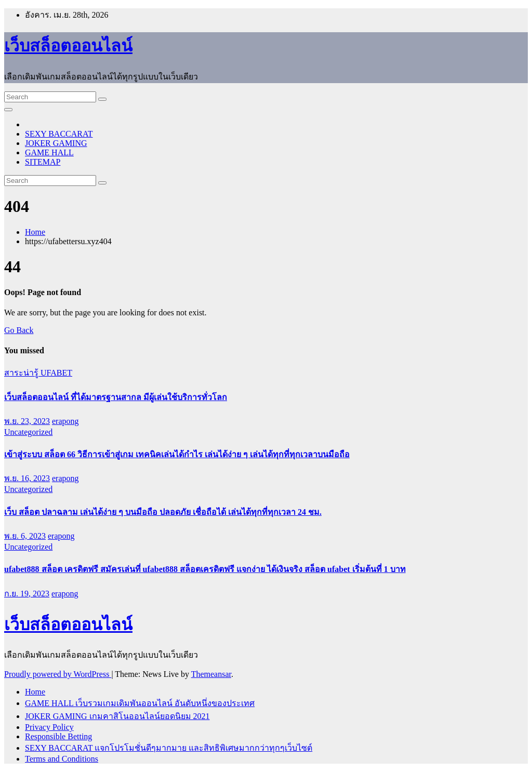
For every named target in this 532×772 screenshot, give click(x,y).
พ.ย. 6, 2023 (25, 536)
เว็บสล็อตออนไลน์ (68, 46)
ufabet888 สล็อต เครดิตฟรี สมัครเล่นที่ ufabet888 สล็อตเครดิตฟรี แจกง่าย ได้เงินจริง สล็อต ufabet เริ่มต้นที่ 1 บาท (205, 569)
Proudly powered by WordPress (58, 674)
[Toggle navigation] (8, 110)
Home (35, 232)
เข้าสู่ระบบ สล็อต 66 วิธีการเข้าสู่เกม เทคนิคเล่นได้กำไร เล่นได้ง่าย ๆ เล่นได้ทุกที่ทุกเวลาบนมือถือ (177, 454)
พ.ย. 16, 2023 (27, 478)
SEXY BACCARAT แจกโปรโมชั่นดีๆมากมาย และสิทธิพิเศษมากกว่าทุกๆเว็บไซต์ (169, 748)
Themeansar (211, 674)
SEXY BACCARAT (59, 134)
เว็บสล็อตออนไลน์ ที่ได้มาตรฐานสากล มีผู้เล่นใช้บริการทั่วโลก (116, 397)
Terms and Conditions (62, 759)
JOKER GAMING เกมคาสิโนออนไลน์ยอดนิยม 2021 (117, 716)
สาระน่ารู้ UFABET (38, 373)
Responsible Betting (58, 736)
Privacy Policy (49, 727)
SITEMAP (43, 162)
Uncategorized (28, 432)
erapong (65, 421)
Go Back (19, 330)
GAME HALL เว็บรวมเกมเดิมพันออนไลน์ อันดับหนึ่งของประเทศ (140, 703)
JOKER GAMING (56, 143)
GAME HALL (49, 152)
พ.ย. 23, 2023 (27, 421)
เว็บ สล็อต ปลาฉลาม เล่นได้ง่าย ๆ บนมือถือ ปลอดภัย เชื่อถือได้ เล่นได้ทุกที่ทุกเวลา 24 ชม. (163, 512)
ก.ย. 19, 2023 (27, 594)
